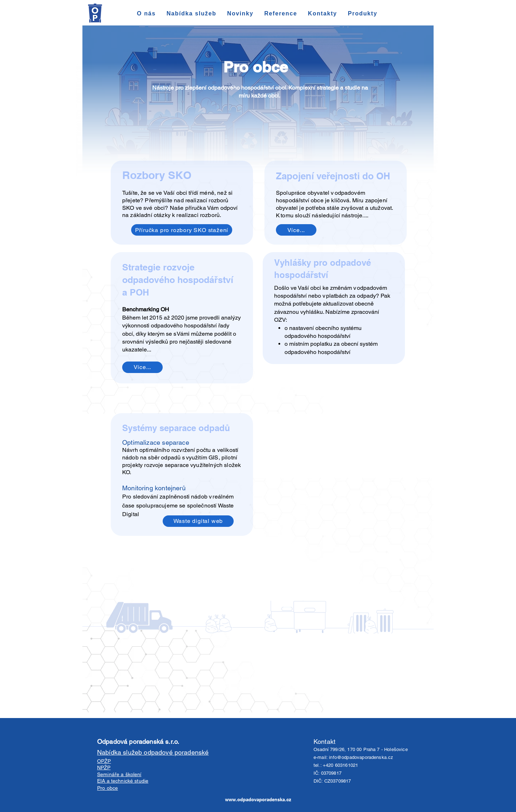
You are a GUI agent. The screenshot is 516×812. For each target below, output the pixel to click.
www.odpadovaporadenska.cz (258, 799)
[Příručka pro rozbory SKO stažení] (182, 230)
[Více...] (296, 230)
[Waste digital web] (198, 521)
